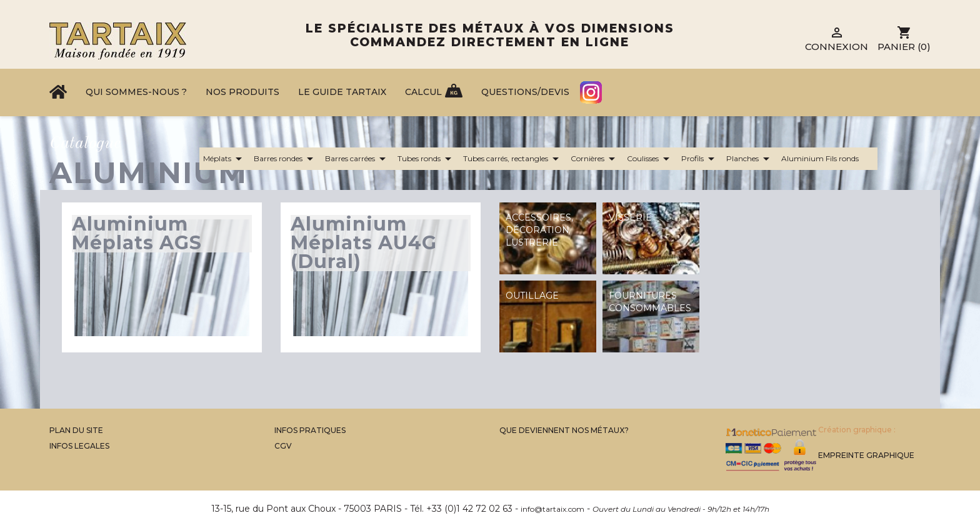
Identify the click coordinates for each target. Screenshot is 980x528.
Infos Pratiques (310, 430)
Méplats (225, 159)
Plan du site (76, 430)
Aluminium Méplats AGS (137, 234)
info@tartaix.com (552, 509)
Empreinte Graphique (866, 455)
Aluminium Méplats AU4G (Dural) (364, 243)
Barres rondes (286, 159)
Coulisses (650, 159)
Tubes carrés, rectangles (513, 159)
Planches (750, 159)
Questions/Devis (525, 92)
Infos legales (79, 446)
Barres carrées (357, 159)
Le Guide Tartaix (342, 92)
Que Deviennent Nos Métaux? (564, 430)
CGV (283, 446)
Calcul (423, 92)
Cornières (595, 159)
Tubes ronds (427, 159)
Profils (700, 159)
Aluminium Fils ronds (827, 159)
